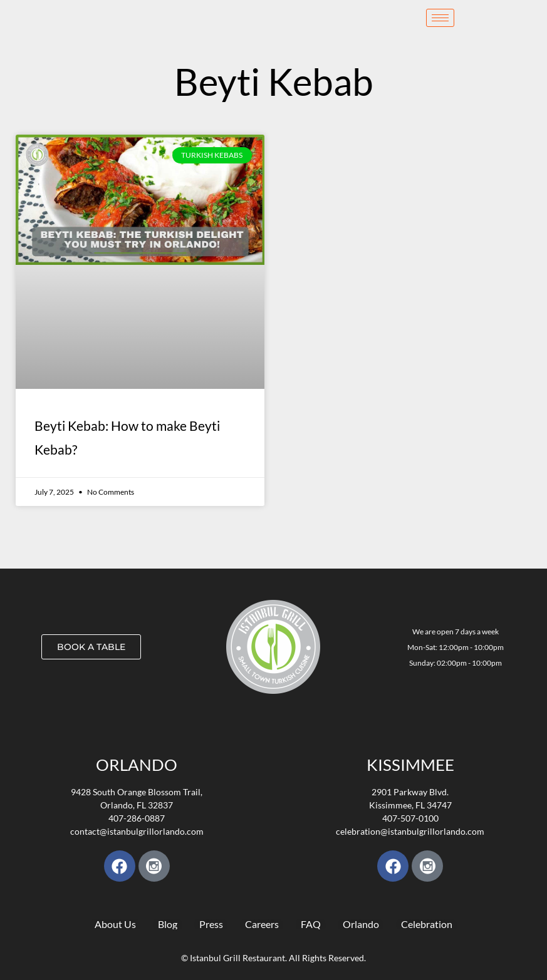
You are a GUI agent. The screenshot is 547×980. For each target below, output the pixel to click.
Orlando (137, 765)
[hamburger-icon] (440, 18)
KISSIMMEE (410, 765)
